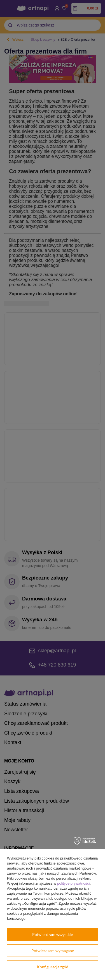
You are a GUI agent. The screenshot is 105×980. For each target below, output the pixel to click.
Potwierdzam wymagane (53, 951)
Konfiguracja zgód (53, 967)
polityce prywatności (73, 883)
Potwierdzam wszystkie (53, 934)
